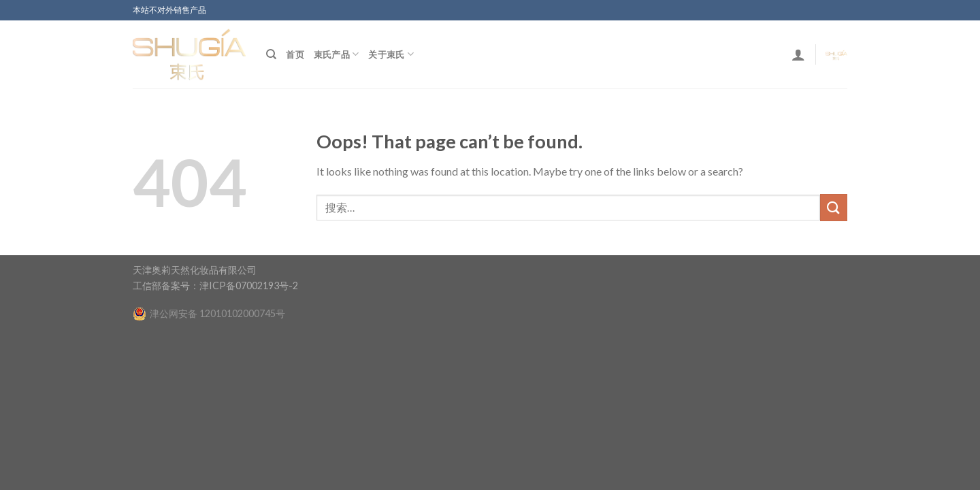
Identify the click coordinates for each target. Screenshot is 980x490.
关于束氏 (391, 54)
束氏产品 (336, 54)
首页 (295, 54)
